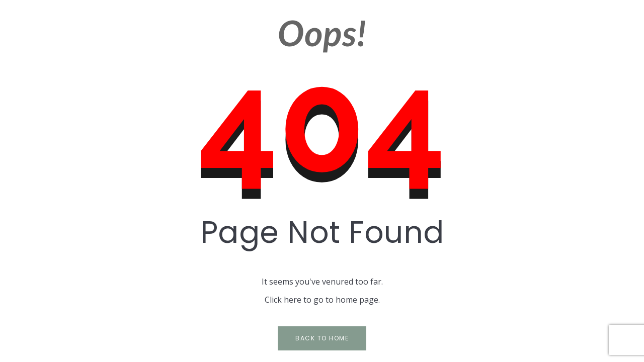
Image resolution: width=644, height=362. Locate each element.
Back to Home (322, 338)
